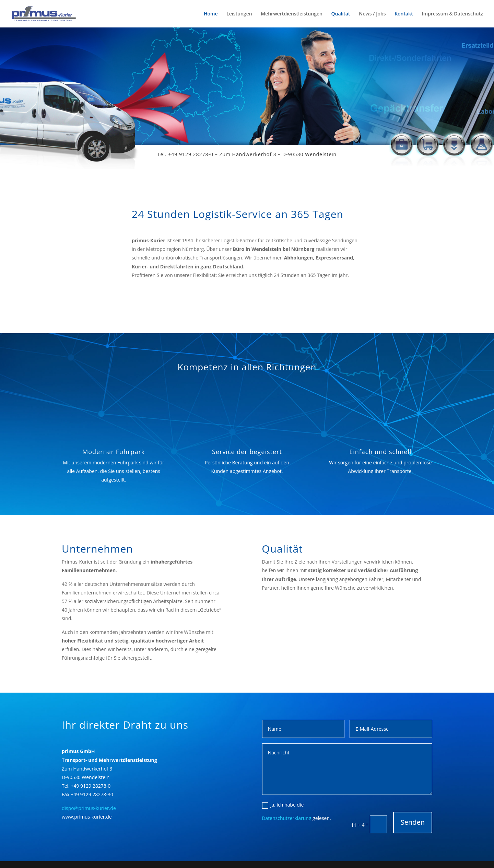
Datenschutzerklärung (286, 818)
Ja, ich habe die (283, 805)
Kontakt (404, 14)
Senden (413, 822)
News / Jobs (372, 14)
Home (211, 14)
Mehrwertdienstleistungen (292, 14)
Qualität (341, 14)
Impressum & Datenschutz (452, 14)
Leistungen (239, 14)
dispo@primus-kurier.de (89, 808)
